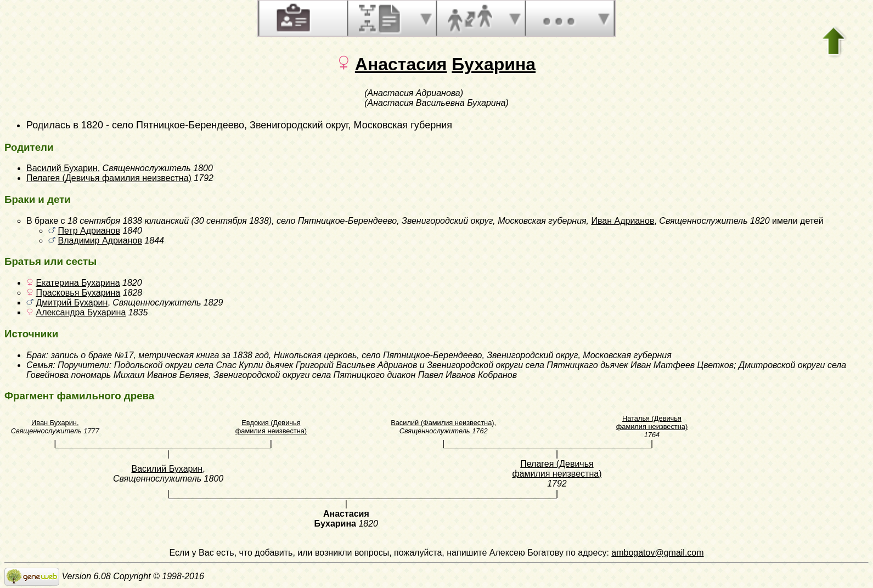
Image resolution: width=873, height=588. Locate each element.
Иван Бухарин (54, 423)
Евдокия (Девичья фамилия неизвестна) (271, 427)
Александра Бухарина (81, 312)
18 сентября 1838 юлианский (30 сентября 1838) (170, 221)
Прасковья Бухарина (78, 293)
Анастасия (401, 64)
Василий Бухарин (62, 168)
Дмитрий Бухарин (72, 303)
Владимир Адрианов (100, 241)
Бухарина (494, 64)
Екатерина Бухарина (78, 283)
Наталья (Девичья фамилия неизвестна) (652, 422)
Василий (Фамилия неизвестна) (442, 423)
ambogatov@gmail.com (657, 553)
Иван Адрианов (623, 221)
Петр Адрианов (89, 231)
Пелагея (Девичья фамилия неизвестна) (109, 178)
